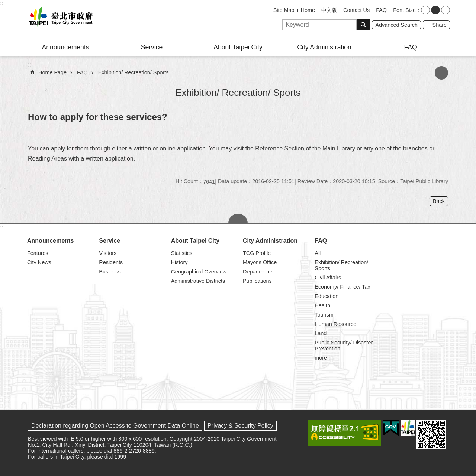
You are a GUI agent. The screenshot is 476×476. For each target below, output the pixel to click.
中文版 (329, 10)
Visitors (108, 253)
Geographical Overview (199, 272)
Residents (111, 262)
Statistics (182, 253)
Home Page (52, 72)
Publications (257, 281)
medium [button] (435, 10)
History (179, 262)
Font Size (404, 10)
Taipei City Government (59, 18)
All (318, 253)
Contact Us (356, 10)
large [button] (446, 10)
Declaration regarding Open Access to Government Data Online (115, 426)
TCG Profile (257, 253)
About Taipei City (238, 47)
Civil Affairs (328, 278)
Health (322, 305)
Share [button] (440, 25)
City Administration (324, 47)
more (321, 358)
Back (439, 201)
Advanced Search (396, 25)
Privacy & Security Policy (240, 426)
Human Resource (335, 324)
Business (110, 272)
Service (152, 47)
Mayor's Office (260, 262)
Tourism (324, 315)
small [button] (425, 10)
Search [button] (363, 25)
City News (39, 262)
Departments (258, 272)
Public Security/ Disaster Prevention (344, 346)
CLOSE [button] (238, 218)
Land (321, 333)
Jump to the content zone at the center (4, 4)
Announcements (65, 47)
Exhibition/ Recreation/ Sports (134, 72)
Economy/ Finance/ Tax (342, 287)
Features (38, 253)
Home (308, 10)
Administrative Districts (198, 281)
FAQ (381, 10)
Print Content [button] (441, 73)
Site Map (284, 10)
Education (327, 296)
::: (2, 3)
